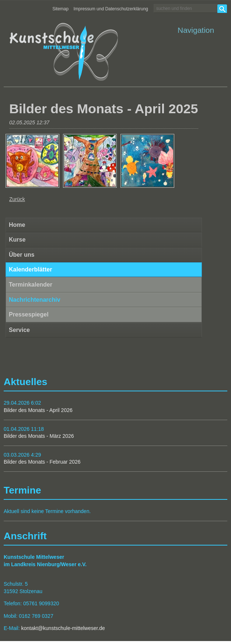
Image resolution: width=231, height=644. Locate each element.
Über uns (22, 255)
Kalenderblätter (30, 269)
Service (19, 330)
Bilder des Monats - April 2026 (38, 410)
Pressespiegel (29, 314)
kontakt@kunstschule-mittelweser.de (63, 628)
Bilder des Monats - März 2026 (39, 436)
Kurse (17, 240)
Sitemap (60, 9)
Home (17, 225)
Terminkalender (31, 285)
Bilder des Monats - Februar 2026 (42, 462)
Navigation (196, 30)
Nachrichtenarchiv (35, 300)
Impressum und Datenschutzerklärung (111, 9)
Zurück (17, 199)
